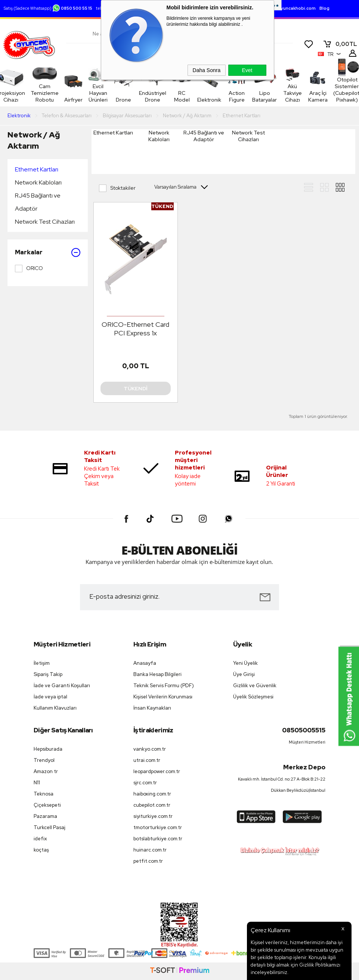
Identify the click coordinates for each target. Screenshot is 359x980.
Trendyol (44, 760)
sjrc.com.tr (145, 783)
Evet (247, 70)
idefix (40, 839)
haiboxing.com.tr (152, 794)
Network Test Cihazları (45, 222)
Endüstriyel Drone (151, 96)
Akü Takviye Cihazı (284, 84)
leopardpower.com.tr (157, 771)
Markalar (48, 252)
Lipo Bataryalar (255, 96)
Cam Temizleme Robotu (45, 84)
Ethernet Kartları (37, 169)
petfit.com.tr (148, 861)
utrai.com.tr (147, 760)
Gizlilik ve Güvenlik (255, 686)
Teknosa (44, 794)
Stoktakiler (117, 188)
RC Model (178, 96)
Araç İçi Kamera (312, 84)
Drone (124, 100)
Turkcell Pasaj (49, 827)
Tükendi (136, 388)
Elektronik (204, 100)
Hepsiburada (48, 749)
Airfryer (73, 85)
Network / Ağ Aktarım (34, 140)
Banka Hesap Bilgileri (157, 674)
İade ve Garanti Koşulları (62, 686)
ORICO (29, 269)
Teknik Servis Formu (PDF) (164, 686)
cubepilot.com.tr (152, 805)
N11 (37, 783)
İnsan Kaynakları (152, 708)
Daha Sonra (207, 70)
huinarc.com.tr (150, 850)
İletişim (42, 663)
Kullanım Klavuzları (55, 708)
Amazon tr (46, 771)
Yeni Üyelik (245, 663)
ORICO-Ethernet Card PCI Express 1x (135, 329)
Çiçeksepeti (47, 805)
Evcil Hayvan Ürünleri (100, 84)
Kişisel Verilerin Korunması (163, 697)
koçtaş (41, 850)
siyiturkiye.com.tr (153, 816)
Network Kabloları (38, 182)
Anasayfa (145, 663)
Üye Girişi (244, 674)
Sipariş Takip (48, 674)
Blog (324, 8)
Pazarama (45, 816)
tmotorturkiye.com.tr (158, 827)
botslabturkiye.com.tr (158, 839)
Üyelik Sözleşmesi (253, 697)
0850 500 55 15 (72, 8)
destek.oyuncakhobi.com (288, 8)
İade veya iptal (50, 697)
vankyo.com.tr (150, 749)
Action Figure (229, 96)
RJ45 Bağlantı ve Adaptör (38, 202)
